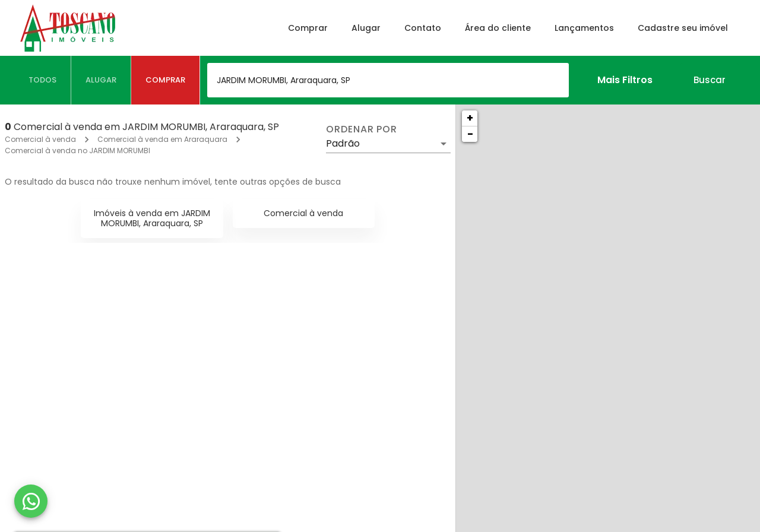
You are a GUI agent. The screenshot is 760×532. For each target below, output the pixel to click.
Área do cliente (498, 28)
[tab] (43, 80)
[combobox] (388, 80)
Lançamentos (584, 28)
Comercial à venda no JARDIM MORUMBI (77, 151)
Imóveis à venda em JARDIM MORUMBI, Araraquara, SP (152, 218)
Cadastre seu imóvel (683, 28)
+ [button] (470, 118)
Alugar (366, 28)
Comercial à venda (40, 139)
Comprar (308, 28)
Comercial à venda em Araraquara (162, 139)
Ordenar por (362, 129)
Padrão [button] (343, 143)
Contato (423, 28)
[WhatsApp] (31, 501)
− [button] (470, 134)
